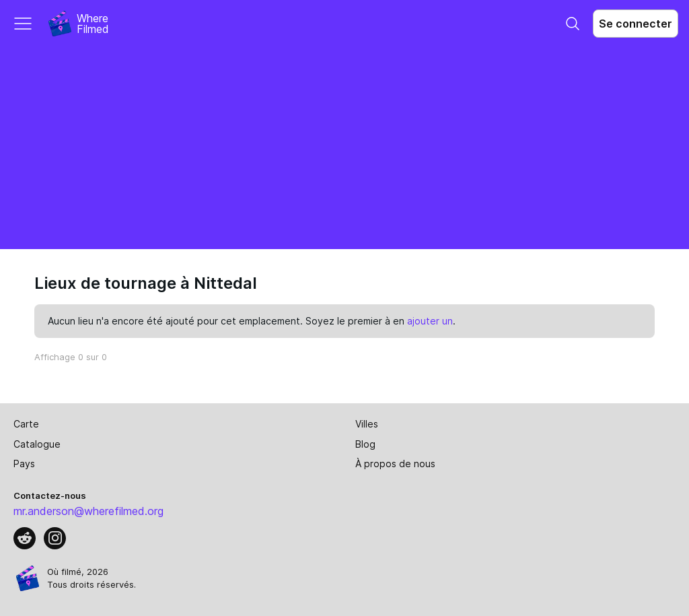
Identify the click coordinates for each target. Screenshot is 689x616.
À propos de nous (395, 464)
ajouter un (430, 321)
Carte (26, 424)
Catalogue (37, 444)
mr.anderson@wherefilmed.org (88, 511)
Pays (24, 464)
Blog (365, 444)
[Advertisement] (344, 148)
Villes (367, 424)
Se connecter (636, 24)
